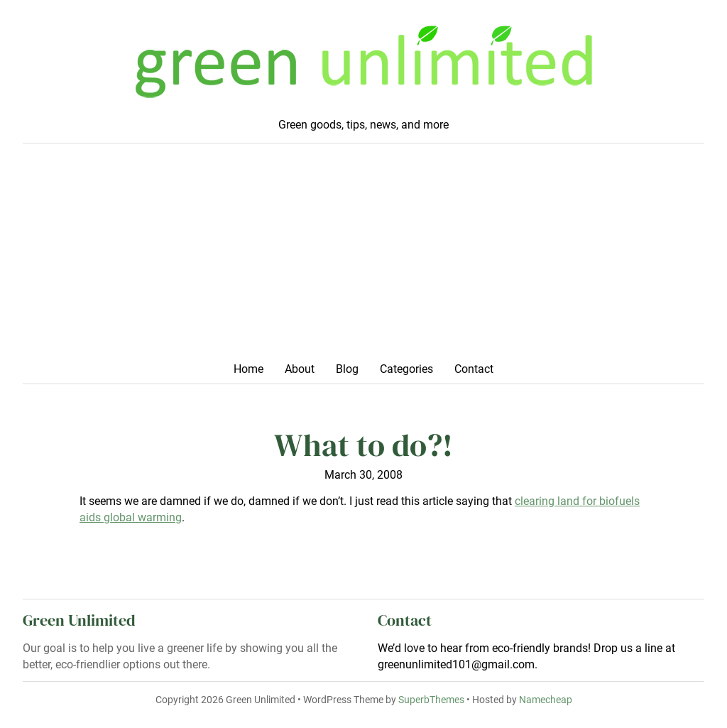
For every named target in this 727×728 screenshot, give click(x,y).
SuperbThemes (431, 700)
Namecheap (546, 700)
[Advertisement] (363, 257)
